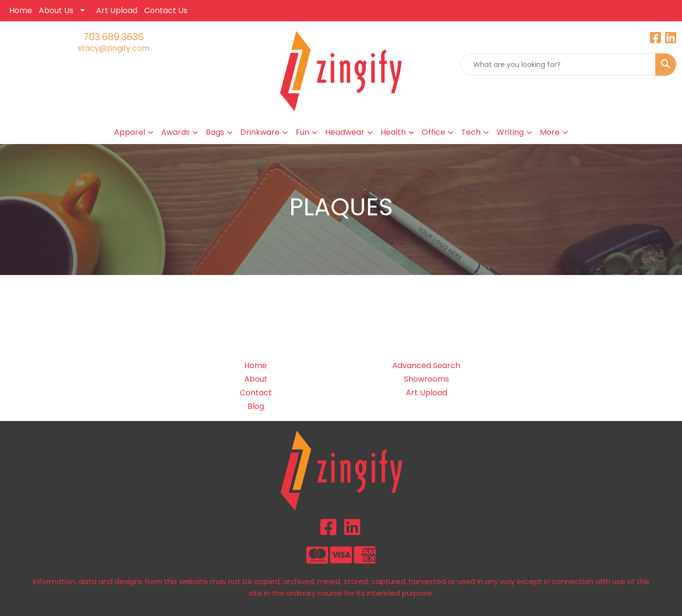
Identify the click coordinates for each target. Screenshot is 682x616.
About (256, 379)
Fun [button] (302, 132)
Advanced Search (426, 365)
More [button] (550, 132)
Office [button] (433, 132)
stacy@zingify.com (114, 48)
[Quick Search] (558, 65)
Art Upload (117, 10)
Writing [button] (510, 132)
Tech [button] (471, 132)
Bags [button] (215, 132)
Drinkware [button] (260, 132)
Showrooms (426, 379)
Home (21, 10)
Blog (256, 406)
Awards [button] (175, 132)
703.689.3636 (114, 37)
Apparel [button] (130, 132)
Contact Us (166, 10)
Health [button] (393, 132)
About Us (56, 10)
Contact (256, 393)
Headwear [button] (345, 132)
